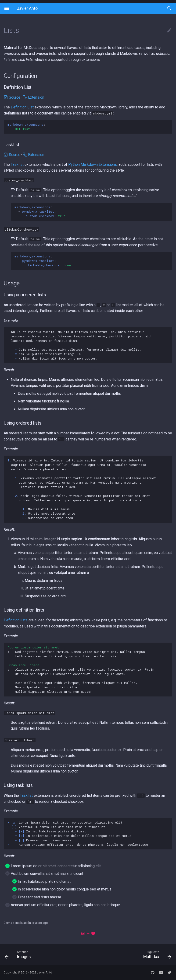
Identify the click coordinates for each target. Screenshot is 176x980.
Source (12, 97)
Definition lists (16, 620)
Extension (34, 97)
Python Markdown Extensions (93, 164)
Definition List (22, 107)
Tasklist (17, 164)
